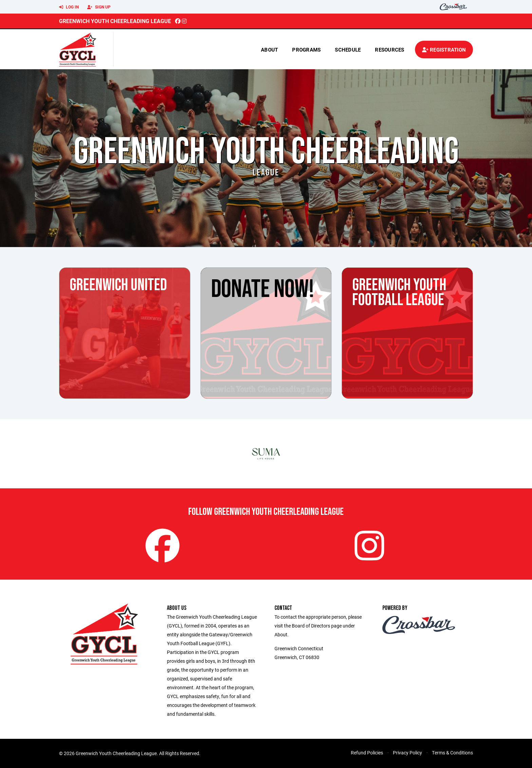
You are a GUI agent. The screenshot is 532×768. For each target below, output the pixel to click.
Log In (69, 7)
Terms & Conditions (452, 753)
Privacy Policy (407, 753)
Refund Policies (367, 753)
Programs (306, 50)
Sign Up (99, 7)
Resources (389, 50)
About (269, 50)
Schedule (348, 50)
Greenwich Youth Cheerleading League (115, 21)
